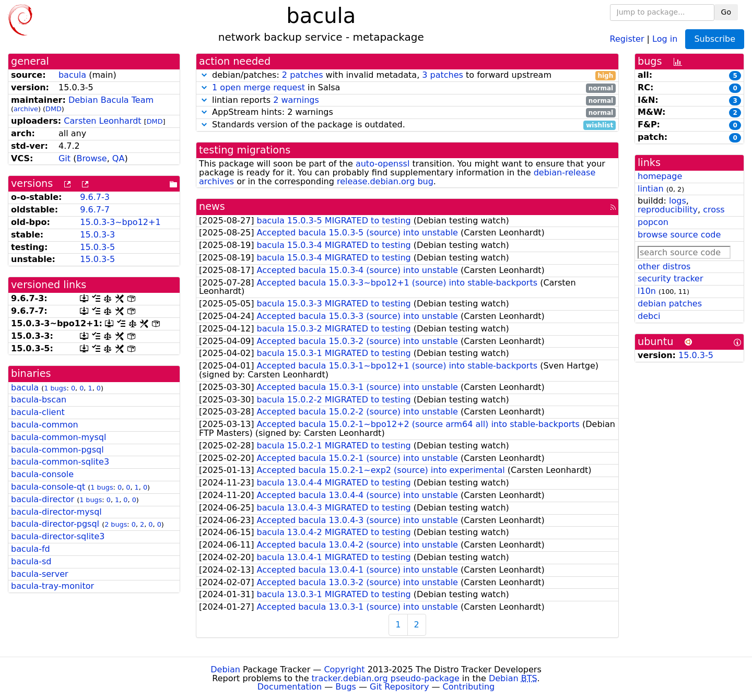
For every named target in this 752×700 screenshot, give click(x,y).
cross (714, 210)
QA (119, 158)
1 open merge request (258, 87)
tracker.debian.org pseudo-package (386, 678)
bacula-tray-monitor (52, 586)
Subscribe (715, 39)
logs (678, 201)
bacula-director (43, 499)
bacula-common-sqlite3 (60, 462)
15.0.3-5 (97, 247)
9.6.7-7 (95, 210)
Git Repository (399, 687)
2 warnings (296, 100)
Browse (91, 158)
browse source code (679, 235)
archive (26, 109)
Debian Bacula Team (111, 100)
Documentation (290, 687)
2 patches (303, 75)
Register (627, 38)
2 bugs (116, 524)
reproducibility (668, 210)
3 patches (443, 75)
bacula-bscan (39, 400)
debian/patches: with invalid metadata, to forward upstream (407, 75)
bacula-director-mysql (56, 512)
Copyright (344, 669)
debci (649, 316)
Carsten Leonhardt (102, 121)
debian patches (670, 304)
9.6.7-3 (95, 197)
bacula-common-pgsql (57, 450)
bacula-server (40, 574)
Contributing (469, 687)
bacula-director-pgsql (55, 524)
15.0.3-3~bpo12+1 (120, 222)
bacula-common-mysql (58, 437)
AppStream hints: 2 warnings (407, 112)
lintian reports (407, 100)
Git (64, 158)
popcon (653, 222)
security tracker (671, 278)
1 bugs (55, 388)
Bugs (346, 687)
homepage (660, 176)
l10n (647, 291)
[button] (204, 75)
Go (726, 12)
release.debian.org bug (385, 181)
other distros (664, 266)
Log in (665, 38)
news (212, 206)
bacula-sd (31, 561)
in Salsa (407, 88)
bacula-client (38, 412)
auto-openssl (383, 164)
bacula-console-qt (48, 487)
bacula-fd (31, 549)
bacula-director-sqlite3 (58, 536)
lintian (651, 189)
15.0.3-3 (97, 235)
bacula (72, 75)
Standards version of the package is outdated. (407, 125)
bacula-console (42, 474)
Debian (225, 669)
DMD (54, 109)
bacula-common (45, 425)
